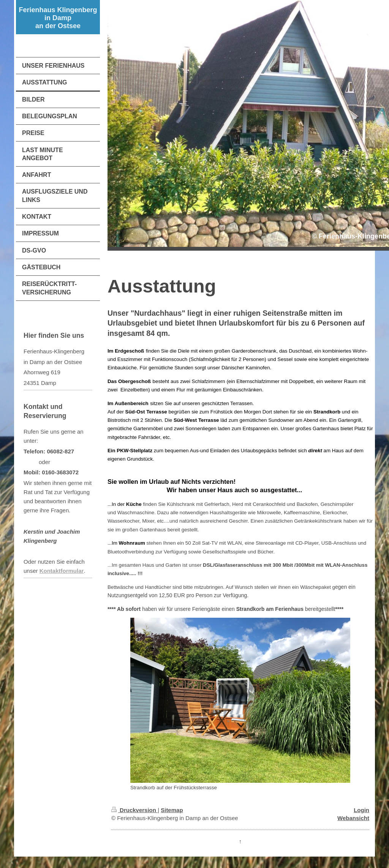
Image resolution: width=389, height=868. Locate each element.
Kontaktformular (62, 571)
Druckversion (134, 810)
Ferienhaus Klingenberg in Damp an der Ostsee (58, 18)
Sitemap (172, 810)
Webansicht (353, 818)
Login (361, 810)
